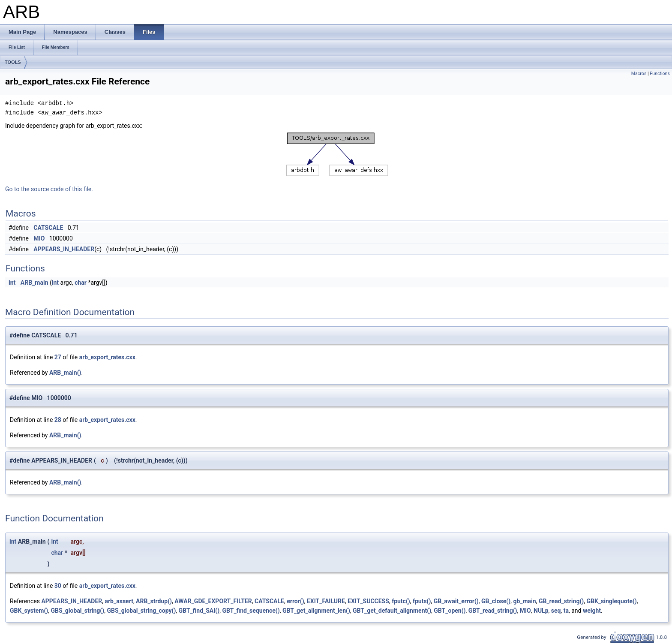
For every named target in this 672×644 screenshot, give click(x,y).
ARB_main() (65, 373)
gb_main (524, 601)
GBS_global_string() (78, 611)
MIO (39, 238)
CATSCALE (48, 228)
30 (58, 586)
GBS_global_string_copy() (141, 611)
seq (556, 611)
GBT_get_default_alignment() (392, 611)
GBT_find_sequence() (251, 611)
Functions (660, 74)
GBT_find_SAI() (199, 611)
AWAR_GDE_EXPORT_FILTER (213, 601)
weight (592, 611)
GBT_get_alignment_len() (316, 611)
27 (58, 357)
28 (58, 420)
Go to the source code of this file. (49, 189)
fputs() (422, 601)
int (12, 283)
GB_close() (496, 601)
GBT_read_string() (493, 611)
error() (295, 601)
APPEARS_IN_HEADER (64, 249)
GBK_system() (29, 611)
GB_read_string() (561, 601)
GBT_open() (450, 611)
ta (566, 611)
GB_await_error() (456, 601)
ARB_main (34, 283)
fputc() (401, 601)
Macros (639, 74)
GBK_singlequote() (611, 601)
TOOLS (13, 62)
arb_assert (119, 601)
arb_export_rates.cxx (107, 357)
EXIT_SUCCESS (368, 601)
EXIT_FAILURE (326, 601)
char (81, 283)
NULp (541, 611)
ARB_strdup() (154, 601)
